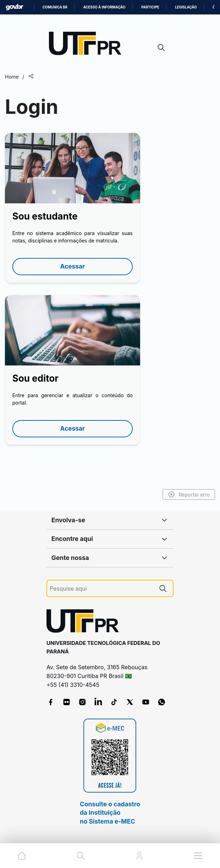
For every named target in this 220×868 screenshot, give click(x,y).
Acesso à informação (104, 7)
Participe (150, 7)
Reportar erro (189, 494)
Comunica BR (55, 7)
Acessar (73, 266)
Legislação (186, 7)
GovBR (14, 7)
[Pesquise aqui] (101, 589)
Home (12, 77)
